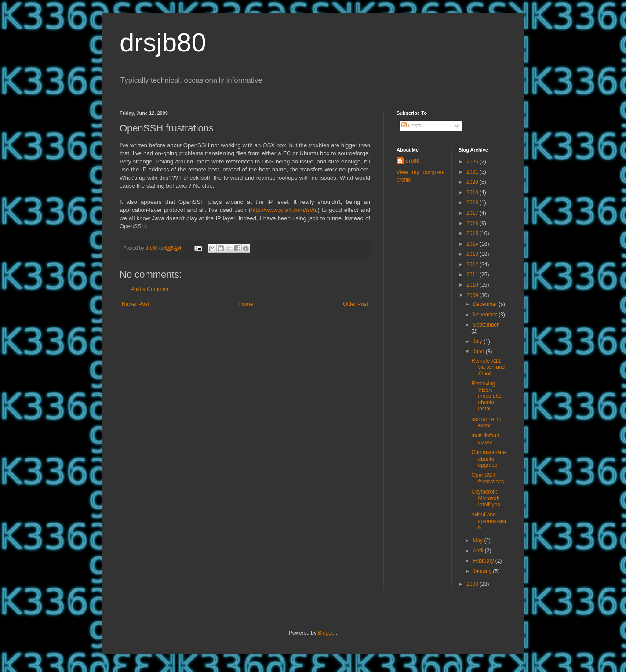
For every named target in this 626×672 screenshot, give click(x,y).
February (484, 561)
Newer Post (135, 304)
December (486, 304)
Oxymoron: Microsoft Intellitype (486, 498)
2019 (473, 193)
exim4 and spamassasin (488, 521)
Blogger (327, 633)
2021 (473, 172)
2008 (473, 584)
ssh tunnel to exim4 (486, 422)
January (483, 571)
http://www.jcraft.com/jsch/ (284, 210)
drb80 (413, 161)
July (478, 341)
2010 (473, 285)
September (486, 325)
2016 (473, 223)
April (479, 551)
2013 (473, 254)
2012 (473, 265)
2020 (473, 182)
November (486, 315)
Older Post (355, 304)
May (478, 541)
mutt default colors (485, 439)
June (479, 352)
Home (246, 304)
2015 (473, 233)
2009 (473, 295)
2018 (473, 203)
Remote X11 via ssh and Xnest (488, 367)
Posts (411, 126)
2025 (473, 162)
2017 (473, 213)
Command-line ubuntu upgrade (488, 459)
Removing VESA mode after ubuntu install (487, 396)
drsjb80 (163, 42)
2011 (473, 275)
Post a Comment (150, 289)
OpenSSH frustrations (488, 478)
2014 (473, 244)
